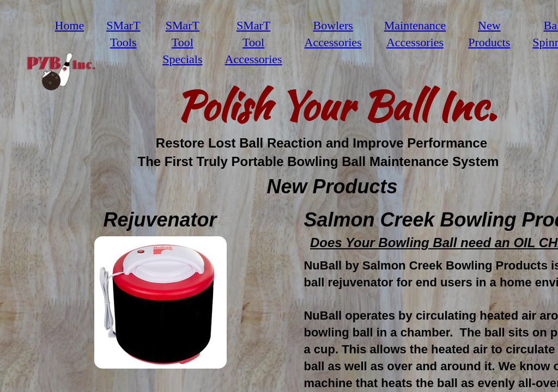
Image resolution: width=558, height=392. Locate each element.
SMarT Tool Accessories (254, 42)
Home (70, 25)
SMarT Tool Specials (182, 42)
